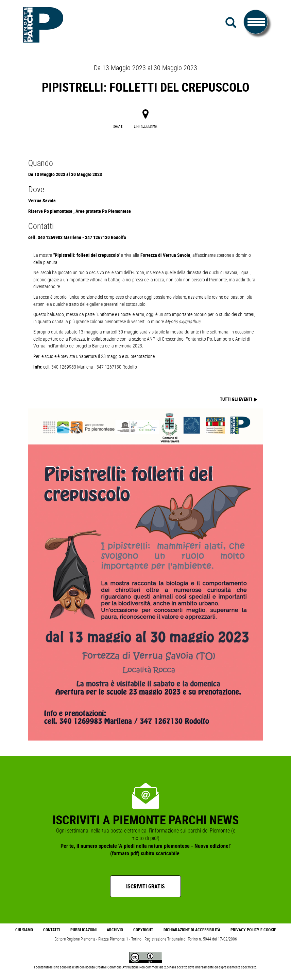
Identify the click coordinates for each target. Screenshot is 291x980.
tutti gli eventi (237, 399)
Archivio (115, 930)
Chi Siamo (24, 930)
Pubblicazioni (83, 930)
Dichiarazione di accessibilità (192, 930)
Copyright (143, 930)
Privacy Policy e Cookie (253, 930)
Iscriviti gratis (145, 886)
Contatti (52, 930)
